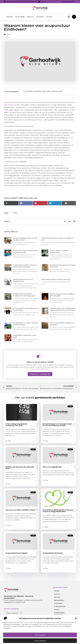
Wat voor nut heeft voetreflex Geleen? (21, 510)
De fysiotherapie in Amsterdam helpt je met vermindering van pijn (57, 425)
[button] (76, 618)
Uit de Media (20, 17)
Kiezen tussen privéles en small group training (56, 279)
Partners (9, 17)
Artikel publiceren (60, 606)
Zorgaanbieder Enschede (53, 553)
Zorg (8, 34)
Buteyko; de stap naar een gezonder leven (20, 468)
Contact (49, 17)
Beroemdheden (59, 600)
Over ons (30, 17)
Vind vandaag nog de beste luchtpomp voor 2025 (16, 425)
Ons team (40, 17)
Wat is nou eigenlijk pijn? (52, 467)
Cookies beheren (40, 641)
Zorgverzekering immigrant (16, 553)
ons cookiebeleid (66, 626)
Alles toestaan (40, 635)
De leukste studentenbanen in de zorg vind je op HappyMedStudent (58, 511)
